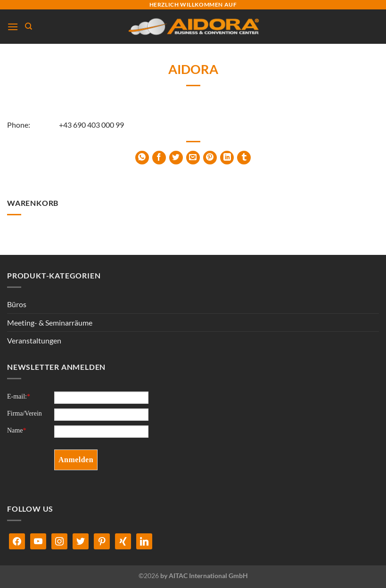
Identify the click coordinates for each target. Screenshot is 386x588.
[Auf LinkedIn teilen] (227, 158)
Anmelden (76, 460)
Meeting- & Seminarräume (50, 323)
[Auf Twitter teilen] (176, 158)
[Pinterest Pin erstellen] (210, 158)
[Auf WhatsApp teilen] (142, 158)
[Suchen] (29, 26)
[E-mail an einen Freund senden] (193, 158)
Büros (17, 304)
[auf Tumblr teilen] (244, 158)
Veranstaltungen (34, 340)
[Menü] (13, 27)
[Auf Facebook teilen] (159, 158)
